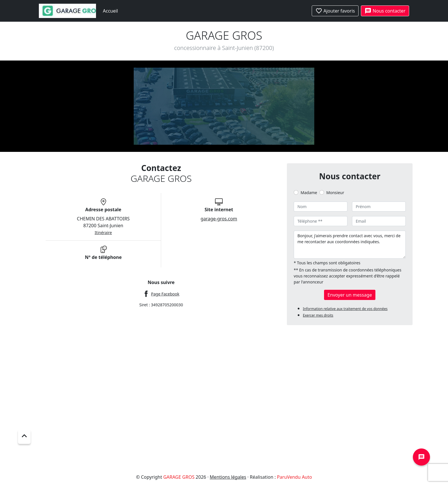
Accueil (110, 11)
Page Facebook (165, 294)
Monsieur (335, 193)
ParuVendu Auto (294, 477)
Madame (309, 193)
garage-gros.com (219, 219)
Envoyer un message (350, 295)
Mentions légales (228, 477)
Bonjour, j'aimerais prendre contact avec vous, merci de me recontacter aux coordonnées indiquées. (350, 245)
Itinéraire (103, 233)
